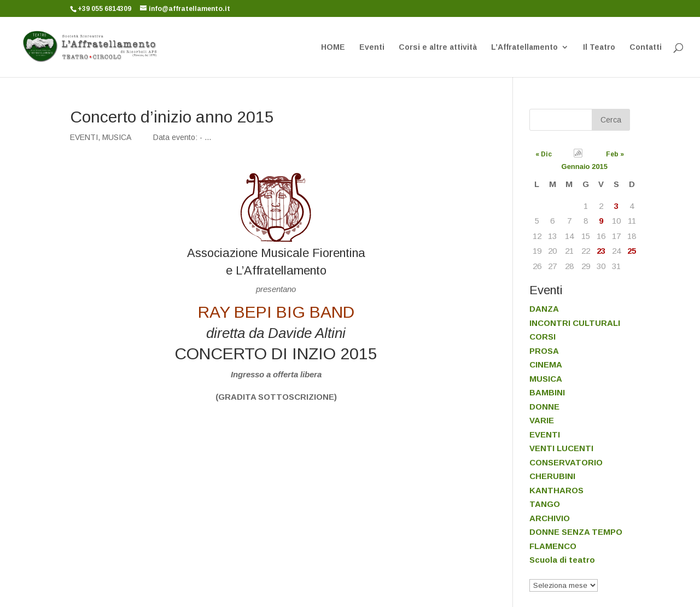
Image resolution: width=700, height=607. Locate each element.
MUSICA (117, 137)
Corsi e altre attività (438, 47)
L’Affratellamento (524, 47)
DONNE (544, 407)
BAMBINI (547, 392)
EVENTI (84, 137)
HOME (333, 47)
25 (632, 251)
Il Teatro (599, 47)
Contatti (646, 47)
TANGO (545, 504)
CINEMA (546, 364)
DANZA (544, 309)
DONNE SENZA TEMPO (576, 532)
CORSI (542, 337)
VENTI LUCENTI (561, 448)
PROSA (544, 351)
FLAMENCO (553, 546)
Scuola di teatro (562, 560)
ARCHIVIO (550, 518)
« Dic (544, 154)
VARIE (542, 420)
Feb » (615, 154)
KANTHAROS (556, 490)
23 (601, 251)
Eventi (372, 47)
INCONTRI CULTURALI (575, 323)
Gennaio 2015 (585, 167)
